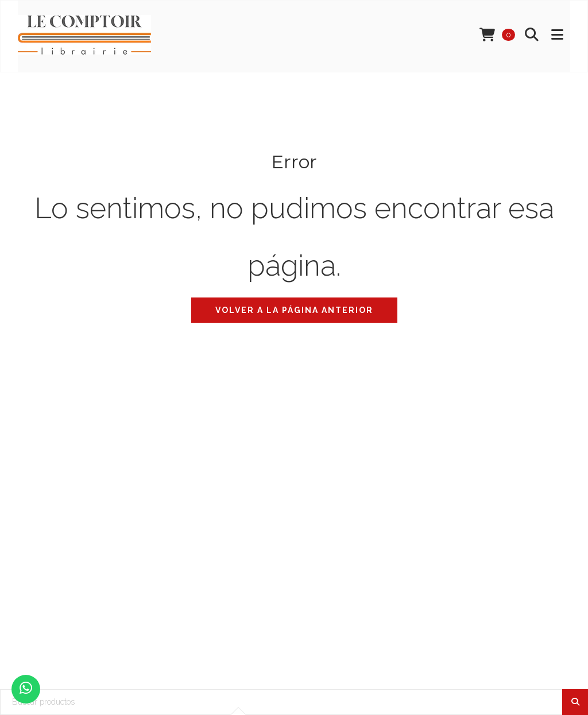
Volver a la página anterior (294, 310)
